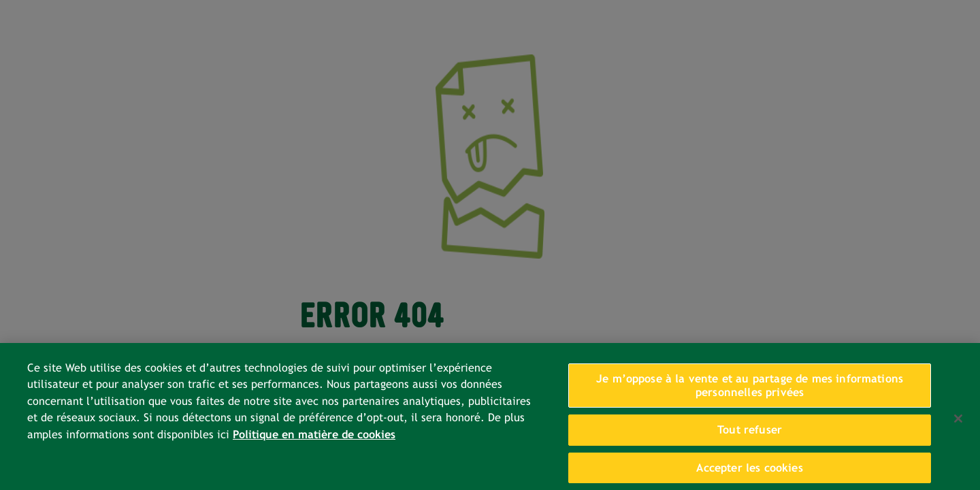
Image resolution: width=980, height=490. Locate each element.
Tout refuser (750, 435)
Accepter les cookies (749, 473)
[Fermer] (958, 424)
